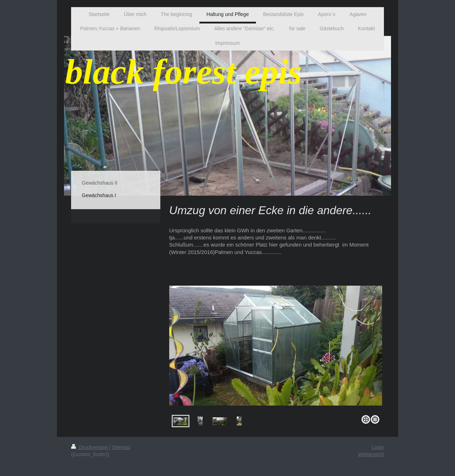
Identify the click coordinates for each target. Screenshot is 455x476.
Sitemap (121, 447)
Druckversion (90, 447)
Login (378, 447)
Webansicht (371, 454)
